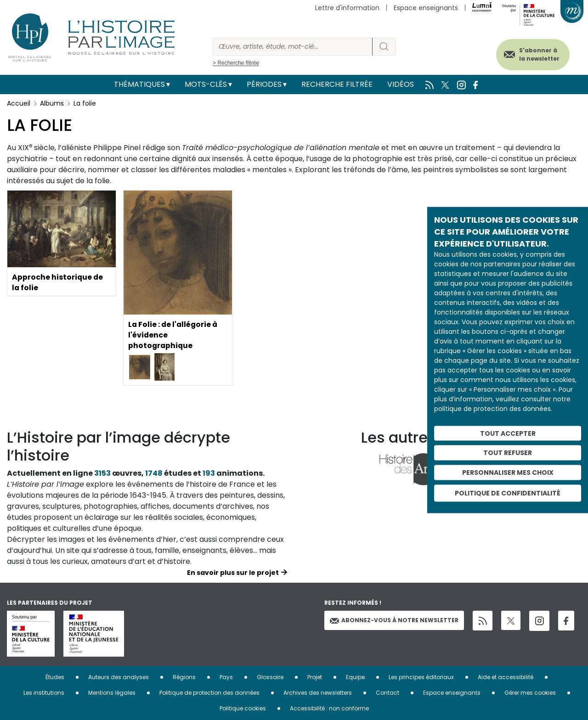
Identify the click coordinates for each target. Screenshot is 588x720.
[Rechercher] (293, 47)
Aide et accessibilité (506, 677)
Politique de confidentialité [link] (508, 493)
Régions (184, 677)
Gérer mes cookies (530, 693)
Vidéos (401, 84)
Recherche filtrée (337, 84)
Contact (387, 693)
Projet (315, 677)
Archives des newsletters (318, 693)
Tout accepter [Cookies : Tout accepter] (508, 433)
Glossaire (270, 677)
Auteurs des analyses (119, 677)
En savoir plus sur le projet (233, 573)
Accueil (19, 103)
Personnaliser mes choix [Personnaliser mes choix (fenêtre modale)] (508, 472)
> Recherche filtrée (236, 63)
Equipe (355, 677)
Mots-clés (206, 84)
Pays (226, 677)
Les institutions (44, 693)
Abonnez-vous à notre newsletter (394, 620)
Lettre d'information (347, 8)
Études (55, 677)
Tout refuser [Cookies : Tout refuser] (508, 453)
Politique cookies (243, 708)
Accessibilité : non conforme (329, 708)
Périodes (264, 84)
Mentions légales (112, 693)
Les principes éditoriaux (421, 677)
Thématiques (139, 84)
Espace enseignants (426, 8)
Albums (52, 103)
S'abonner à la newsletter (537, 54)
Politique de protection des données (209, 693)
